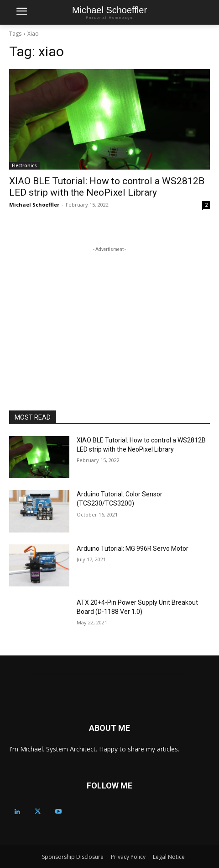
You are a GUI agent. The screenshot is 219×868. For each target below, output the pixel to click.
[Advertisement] (109, 311)
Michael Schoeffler (34, 205)
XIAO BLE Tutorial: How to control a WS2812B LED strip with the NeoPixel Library (107, 187)
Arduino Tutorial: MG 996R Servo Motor (133, 548)
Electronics (24, 165)
